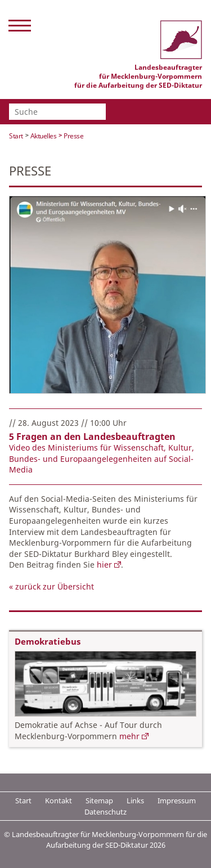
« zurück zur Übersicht (51, 586)
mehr (129, 736)
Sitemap (99, 800)
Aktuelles (44, 136)
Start (16, 136)
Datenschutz (105, 812)
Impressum (177, 800)
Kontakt (59, 800)
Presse (73, 136)
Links (135, 800)
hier (104, 565)
